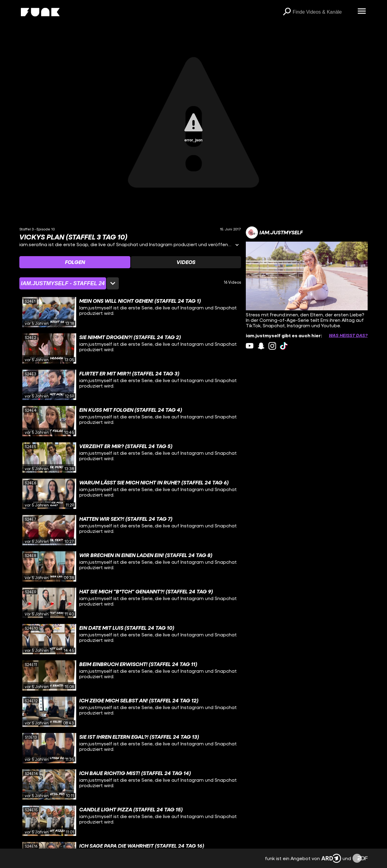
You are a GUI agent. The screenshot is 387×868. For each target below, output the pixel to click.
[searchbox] (323, 12)
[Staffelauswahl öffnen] (69, 283)
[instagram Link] (272, 346)
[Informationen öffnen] (237, 245)
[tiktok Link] (284, 346)
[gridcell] (130, 312)
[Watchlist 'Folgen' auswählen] (75, 262)
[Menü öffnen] (362, 12)
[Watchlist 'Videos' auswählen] (186, 262)
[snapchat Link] (261, 346)
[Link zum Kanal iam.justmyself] (274, 233)
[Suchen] (287, 12)
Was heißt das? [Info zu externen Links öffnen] (348, 335)
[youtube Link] (250, 346)
